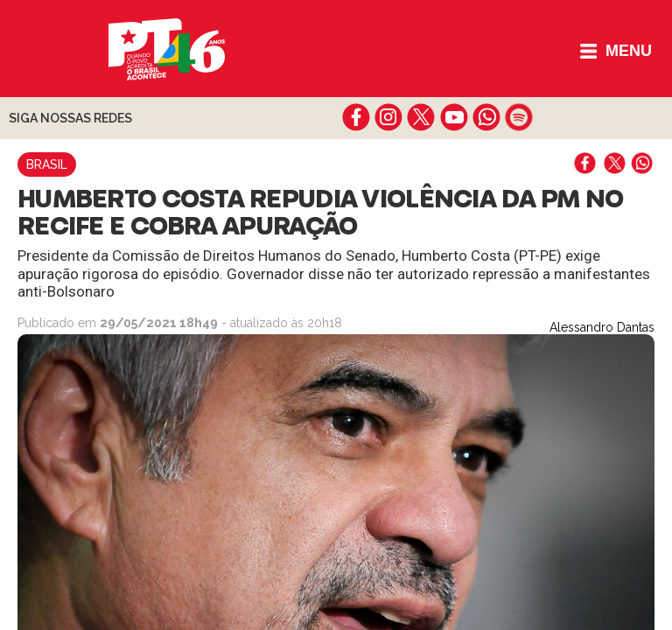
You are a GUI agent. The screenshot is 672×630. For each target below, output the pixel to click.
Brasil (47, 164)
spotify (518, 117)
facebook (357, 117)
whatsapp (486, 117)
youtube (454, 117)
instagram (389, 117)
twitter (421, 117)
